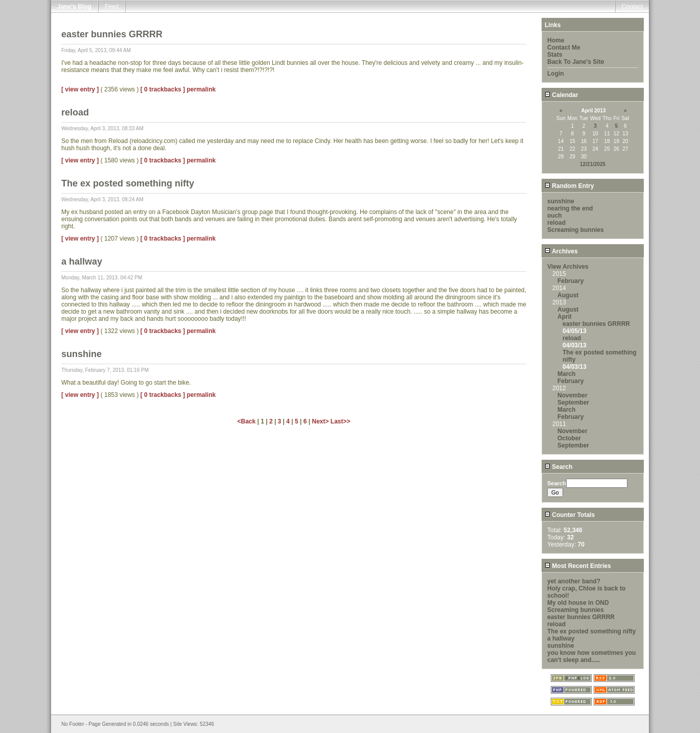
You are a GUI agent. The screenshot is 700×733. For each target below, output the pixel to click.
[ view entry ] (80, 89)
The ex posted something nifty (591, 631)
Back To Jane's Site (576, 62)
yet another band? (574, 581)
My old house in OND (578, 603)
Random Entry (569, 186)
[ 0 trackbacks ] (163, 89)
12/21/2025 (593, 164)
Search (558, 467)
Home (556, 40)
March (566, 374)
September (573, 403)
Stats (555, 55)
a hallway (561, 639)
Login (556, 74)
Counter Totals (570, 515)
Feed (112, 7)
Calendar (562, 95)
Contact (632, 7)
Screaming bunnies (576, 230)
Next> (321, 421)
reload (556, 223)
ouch (555, 216)
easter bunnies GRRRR (596, 324)
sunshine (561, 201)
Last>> (341, 421)
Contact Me (564, 48)
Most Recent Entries (578, 566)
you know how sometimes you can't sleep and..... (591, 656)
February (570, 281)
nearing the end (570, 208)
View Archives (568, 267)
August (568, 295)
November (573, 395)
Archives (561, 251)
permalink (201, 89)
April (564, 317)
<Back (247, 421)
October (569, 438)
